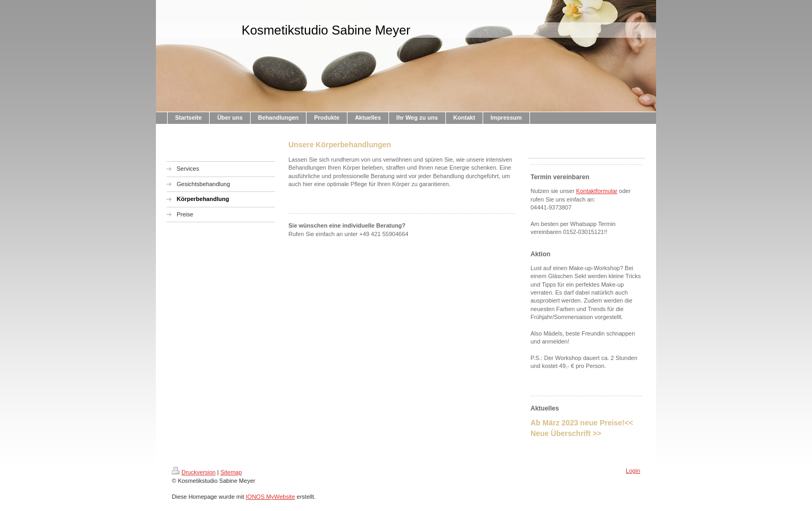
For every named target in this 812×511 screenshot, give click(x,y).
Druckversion (194, 472)
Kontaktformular (597, 191)
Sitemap (231, 472)
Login (633, 471)
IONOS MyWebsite (271, 497)
